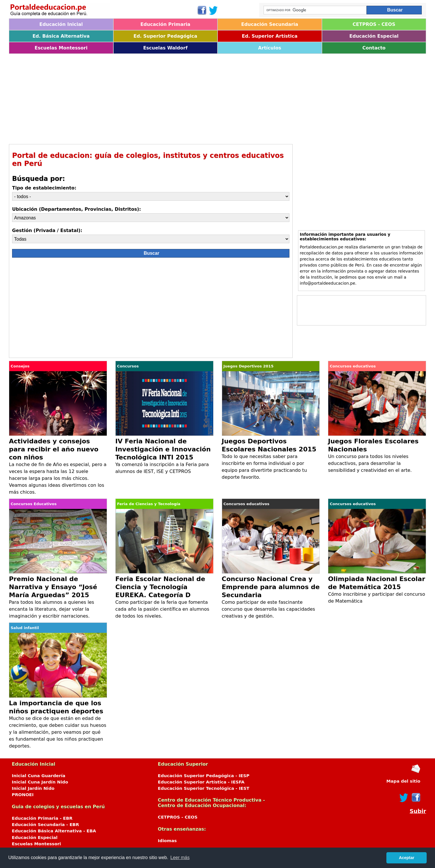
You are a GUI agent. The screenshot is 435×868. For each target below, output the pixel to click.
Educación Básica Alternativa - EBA (54, 831)
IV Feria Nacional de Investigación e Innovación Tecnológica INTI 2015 (163, 449)
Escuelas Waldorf (165, 48)
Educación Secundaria (270, 24)
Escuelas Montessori (61, 48)
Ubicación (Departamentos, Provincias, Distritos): (77, 209)
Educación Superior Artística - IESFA (201, 782)
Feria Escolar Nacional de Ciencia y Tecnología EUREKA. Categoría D (160, 587)
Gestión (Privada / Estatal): (47, 230)
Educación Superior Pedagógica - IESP (204, 776)
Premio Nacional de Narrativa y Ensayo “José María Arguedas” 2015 (53, 587)
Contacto (374, 48)
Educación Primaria (165, 24)
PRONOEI (23, 795)
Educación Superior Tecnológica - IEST (204, 788)
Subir (418, 811)
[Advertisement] (182, 97)
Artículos (270, 48)
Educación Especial (374, 36)
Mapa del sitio (403, 781)
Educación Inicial (61, 24)
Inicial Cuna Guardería (39, 776)
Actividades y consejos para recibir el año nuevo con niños (54, 449)
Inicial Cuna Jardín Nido (40, 782)
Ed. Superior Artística (270, 36)
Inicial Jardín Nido (33, 788)
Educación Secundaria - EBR (45, 825)
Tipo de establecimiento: (44, 188)
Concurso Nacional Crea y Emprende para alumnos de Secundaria (271, 587)
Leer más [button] (180, 858)
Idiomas (167, 841)
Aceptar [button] (407, 858)
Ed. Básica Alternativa (61, 36)
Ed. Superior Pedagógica (165, 36)
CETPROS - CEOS (374, 24)
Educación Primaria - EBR (42, 818)
